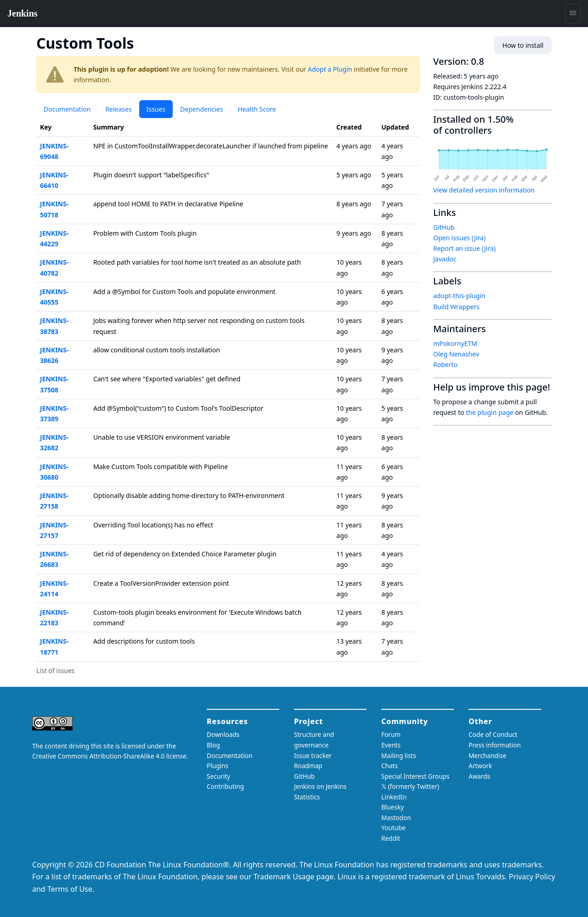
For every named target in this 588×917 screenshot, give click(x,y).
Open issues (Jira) (459, 238)
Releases (118, 109)
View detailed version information (484, 190)
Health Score (257, 109)
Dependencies (201, 109)
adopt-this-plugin (459, 296)
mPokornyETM (455, 343)
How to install (523, 45)
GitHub (444, 227)
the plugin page (490, 412)
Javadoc (445, 259)
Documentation (67, 109)
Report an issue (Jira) (464, 248)
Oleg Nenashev (456, 354)
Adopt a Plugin (330, 69)
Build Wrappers (456, 307)
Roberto (445, 365)
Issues (156, 109)
